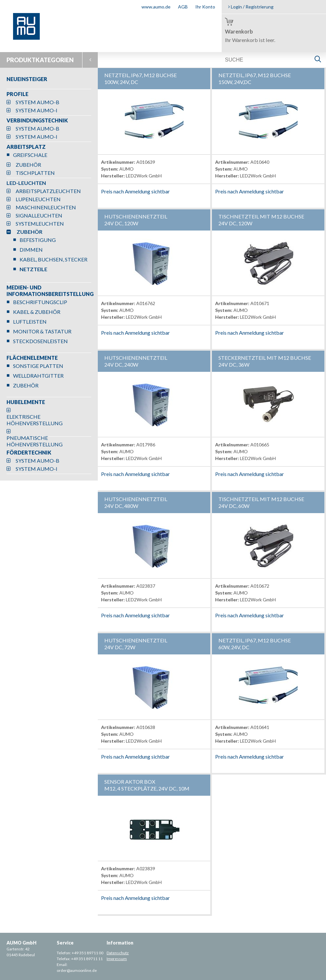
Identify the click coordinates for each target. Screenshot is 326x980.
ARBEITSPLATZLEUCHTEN (48, 191)
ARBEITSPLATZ (26, 147)
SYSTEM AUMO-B (37, 102)
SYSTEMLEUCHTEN (40, 224)
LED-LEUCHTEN (26, 183)
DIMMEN (31, 250)
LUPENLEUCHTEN (38, 199)
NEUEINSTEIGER (27, 79)
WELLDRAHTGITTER (38, 376)
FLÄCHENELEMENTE (32, 358)
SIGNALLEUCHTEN (39, 215)
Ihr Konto (205, 7)
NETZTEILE (33, 269)
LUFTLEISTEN (30, 322)
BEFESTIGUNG (38, 240)
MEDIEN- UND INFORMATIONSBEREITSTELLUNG (50, 291)
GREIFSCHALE (30, 155)
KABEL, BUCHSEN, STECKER (53, 259)
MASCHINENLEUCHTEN (46, 207)
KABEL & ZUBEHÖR (37, 312)
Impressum (117, 959)
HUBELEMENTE (26, 402)
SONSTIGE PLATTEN (38, 366)
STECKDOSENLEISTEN (40, 341)
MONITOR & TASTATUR (42, 331)
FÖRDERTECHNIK (29, 452)
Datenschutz (118, 953)
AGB (183, 7)
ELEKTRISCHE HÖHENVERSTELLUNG (35, 420)
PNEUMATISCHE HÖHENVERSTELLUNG (35, 441)
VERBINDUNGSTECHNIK (37, 120)
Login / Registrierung (251, 7)
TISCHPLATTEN (35, 173)
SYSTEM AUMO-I (37, 110)
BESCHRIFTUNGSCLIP (40, 302)
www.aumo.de (156, 7)
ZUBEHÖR (28, 165)
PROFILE (17, 94)
